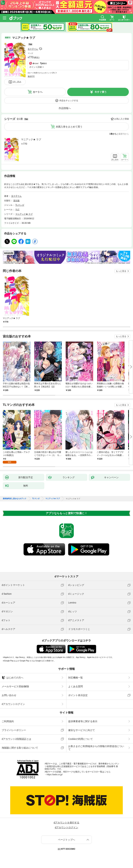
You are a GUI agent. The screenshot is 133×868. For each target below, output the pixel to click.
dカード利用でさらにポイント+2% (41, 73)
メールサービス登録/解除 (15, 686)
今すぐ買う (101, 92)
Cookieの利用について (81, 739)
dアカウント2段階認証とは (16, 739)
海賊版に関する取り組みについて (20, 748)
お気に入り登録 (122, 119)
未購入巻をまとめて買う (69, 127)
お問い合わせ (9, 695)
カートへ (38, 92)
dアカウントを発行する (66, 823)
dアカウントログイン (13, 704)
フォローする (41, 49)
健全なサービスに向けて (82, 730)
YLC (17, 210)
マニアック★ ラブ (31, 139)
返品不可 (31, 76)
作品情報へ (65, 108)
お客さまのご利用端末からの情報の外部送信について (96, 748)
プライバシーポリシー (14, 730)
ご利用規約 (8, 721)
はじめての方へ (13, 678)
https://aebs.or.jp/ (55, 775)
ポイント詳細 (36, 67)
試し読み (17, 82)
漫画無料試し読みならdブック (15, 499)
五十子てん (33, 49)
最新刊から (124, 134)
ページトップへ (66, 840)
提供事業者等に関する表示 (83, 721)
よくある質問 (76, 686)
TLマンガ (20, 205)
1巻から (113, 134)
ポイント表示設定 (78, 695)
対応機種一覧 (76, 678)
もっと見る (121, 271)
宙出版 (16, 201)
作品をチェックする (69, 101)
